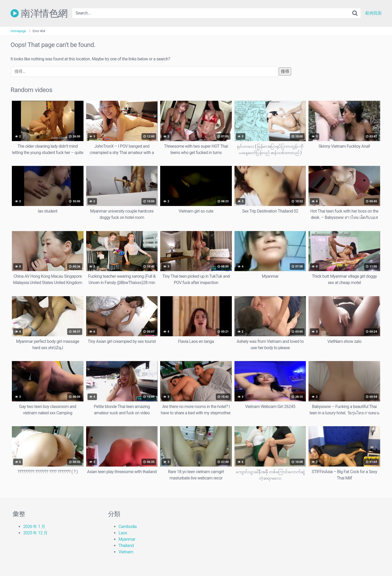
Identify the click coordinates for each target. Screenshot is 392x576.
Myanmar (127, 539)
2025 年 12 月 (35, 533)
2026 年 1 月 (34, 527)
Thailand (126, 546)
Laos (123, 533)
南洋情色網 (39, 13)
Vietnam (126, 552)
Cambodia (128, 527)
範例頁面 (373, 13)
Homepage (18, 31)
